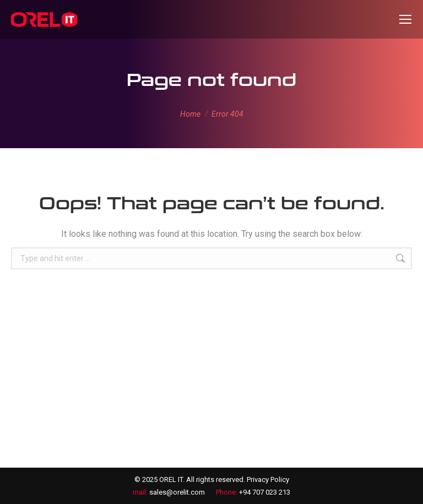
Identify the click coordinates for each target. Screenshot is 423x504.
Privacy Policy (268, 479)
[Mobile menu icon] (405, 19)
